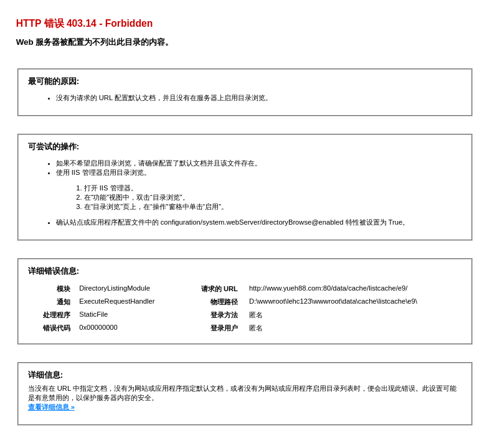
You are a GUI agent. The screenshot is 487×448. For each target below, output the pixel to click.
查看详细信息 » (51, 407)
